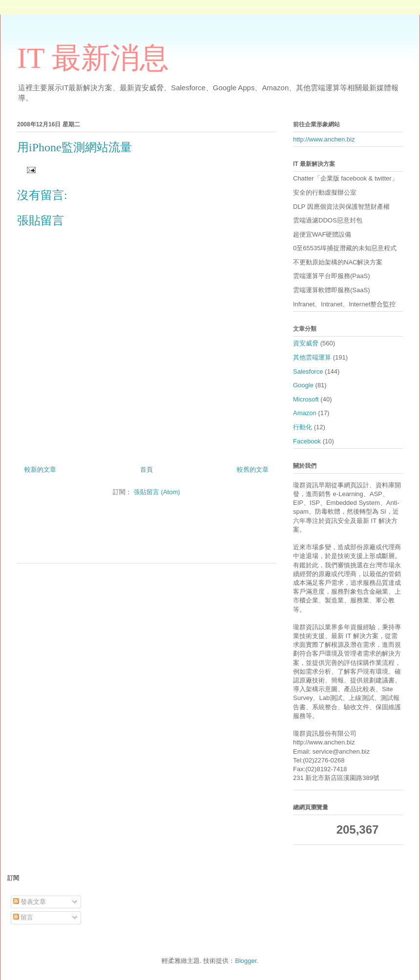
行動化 (303, 427)
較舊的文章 (253, 470)
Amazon (305, 413)
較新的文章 (40, 470)
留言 (23, 917)
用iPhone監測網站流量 (74, 147)
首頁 (147, 470)
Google (303, 385)
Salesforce (308, 371)
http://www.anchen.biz (324, 139)
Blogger (246, 961)
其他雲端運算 (312, 357)
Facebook (307, 441)
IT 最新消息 (93, 58)
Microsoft (306, 399)
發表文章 (30, 902)
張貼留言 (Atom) (157, 492)
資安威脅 (306, 343)
